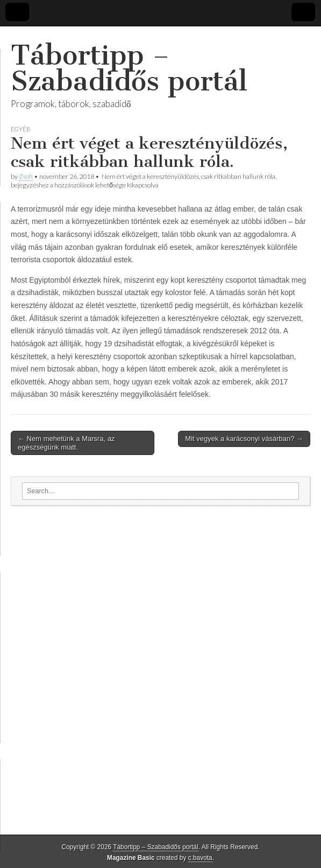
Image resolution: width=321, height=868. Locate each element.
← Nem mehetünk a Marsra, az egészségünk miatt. (66, 443)
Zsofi (26, 176)
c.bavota (200, 858)
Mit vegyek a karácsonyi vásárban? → (244, 439)
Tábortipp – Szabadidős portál (129, 68)
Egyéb (21, 129)
